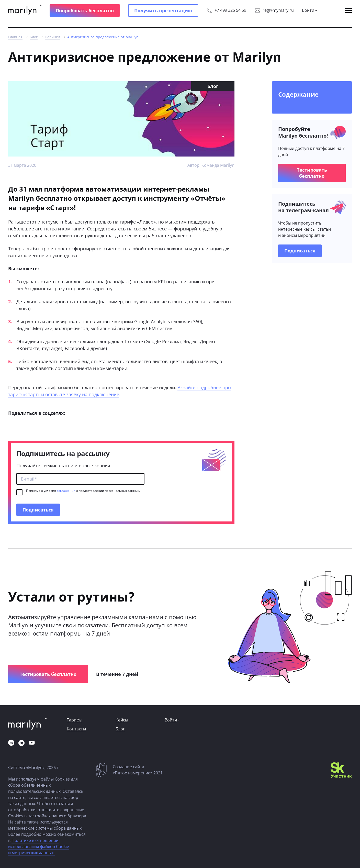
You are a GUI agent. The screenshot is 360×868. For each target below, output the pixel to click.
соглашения (66, 491)
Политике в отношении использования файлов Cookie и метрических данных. (39, 847)
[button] (85, 10)
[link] (25, 10)
